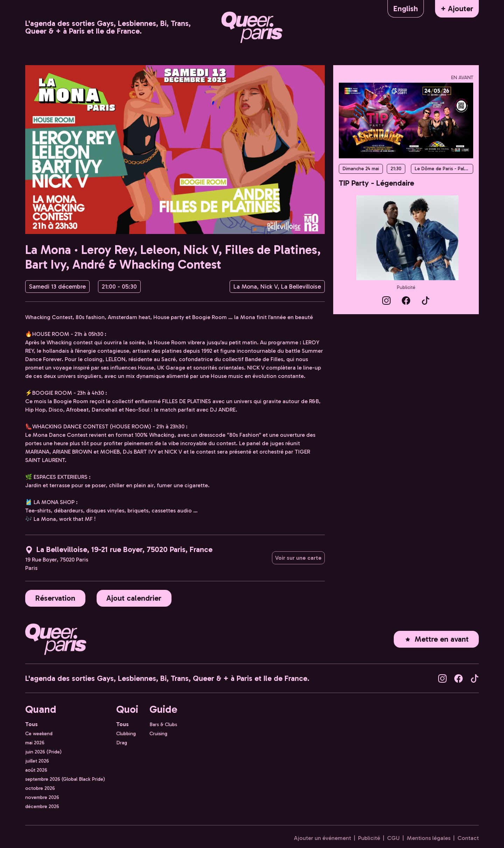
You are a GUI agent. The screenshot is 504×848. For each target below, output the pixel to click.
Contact (468, 838)
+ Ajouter (457, 9)
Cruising (158, 733)
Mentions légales (429, 838)
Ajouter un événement (323, 838)
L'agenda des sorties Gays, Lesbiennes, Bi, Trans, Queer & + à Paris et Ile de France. (108, 27)
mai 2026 (35, 743)
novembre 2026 (42, 797)
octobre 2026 (40, 788)
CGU (393, 838)
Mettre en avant (436, 639)
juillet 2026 (37, 761)
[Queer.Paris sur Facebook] (406, 300)
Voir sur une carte (298, 558)
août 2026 (36, 770)
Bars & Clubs (163, 724)
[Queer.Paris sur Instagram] (386, 300)
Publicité (406, 287)
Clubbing (126, 733)
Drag (122, 743)
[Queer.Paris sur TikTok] (426, 300)
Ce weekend (39, 733)
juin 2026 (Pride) (43, 752)
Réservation (55, 598)
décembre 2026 (42, 806)
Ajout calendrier (134, 598)
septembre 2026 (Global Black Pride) (65, 779)
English (406, 9)
